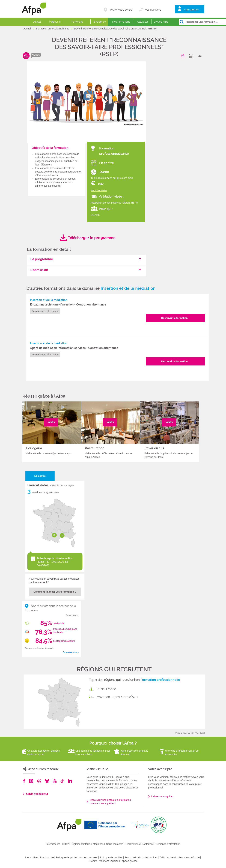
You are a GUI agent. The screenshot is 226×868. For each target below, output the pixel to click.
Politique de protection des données (77, 857)
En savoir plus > (71, 652)
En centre (40, 476)
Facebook (24, 781)
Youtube (55, 781)
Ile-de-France (106, 689)
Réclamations (132, 844)
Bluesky (47, 781)
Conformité (148, 844)
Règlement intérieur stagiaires (87, 844)
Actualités (143, 22)
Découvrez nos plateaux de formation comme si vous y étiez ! (110, 802)
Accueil (28, 29)
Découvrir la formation (174, 318)
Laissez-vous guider (162, 796)
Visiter (51, 422)
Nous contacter (114, 844)
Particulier (55, 22)
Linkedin (70, 781)
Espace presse (129, 861)
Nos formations (121, 22)
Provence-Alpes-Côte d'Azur (117, 697)
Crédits (93, 861)
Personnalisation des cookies (141, 857)
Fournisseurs (53, 844)
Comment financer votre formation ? (55, 592)
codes (36, 55)
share (201, 56)
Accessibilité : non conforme (183, 857)
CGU (162, 857)
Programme (183, 56)
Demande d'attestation (168, 844)
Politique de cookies (111, 857)
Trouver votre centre (121, 10)
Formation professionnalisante (53, 29)
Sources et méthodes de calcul (39, 648)
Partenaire (77, 22)
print (192, 56)
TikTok (62, 781)
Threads (39, 781)
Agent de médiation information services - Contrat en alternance (74, 348)
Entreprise (100, 22)
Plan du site (47, 857)
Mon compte (191, 10)
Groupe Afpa (161, 22)
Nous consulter (99, 190)
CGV (66, 844)
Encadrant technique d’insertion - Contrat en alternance (68, 305)
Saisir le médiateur (37, 794)
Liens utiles (32, 857)
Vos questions (153, 10)
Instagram (31, 781)
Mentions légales (109, 861)
